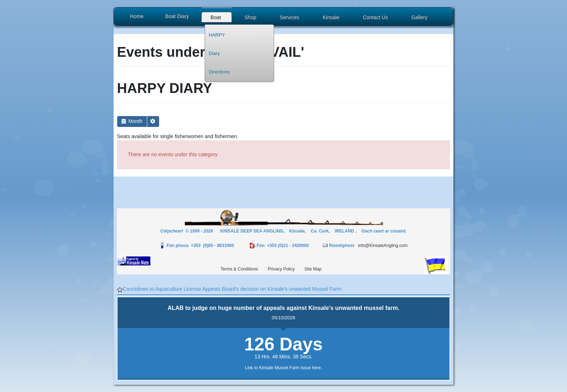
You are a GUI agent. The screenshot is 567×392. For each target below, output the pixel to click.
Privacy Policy (281, 269)
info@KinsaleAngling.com (383, 246)
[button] (217, 18)
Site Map (313, 269)
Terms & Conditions (239, 269)
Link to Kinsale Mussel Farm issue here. (284, 368)
